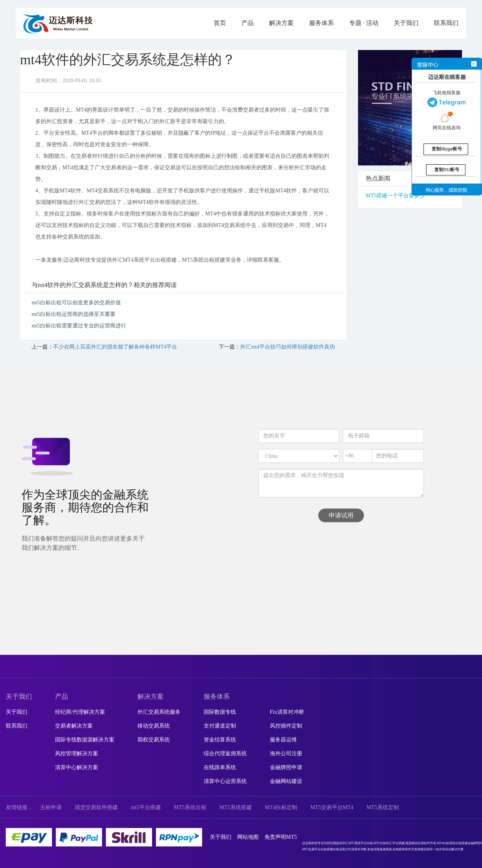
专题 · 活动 (364, 23)
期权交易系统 (154, 740)
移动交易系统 (154, 726)
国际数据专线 (220, 712)
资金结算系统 (220, 740)
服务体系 (321, 23)
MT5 (291, 837)
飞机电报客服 (447, 99)
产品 (248, 23)
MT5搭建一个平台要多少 (395, 196)
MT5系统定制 (383, 807)
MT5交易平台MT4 (332, 807)
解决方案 (281, 23)
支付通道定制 (220, 726)
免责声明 (275, 837)
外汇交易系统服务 (159, 712)
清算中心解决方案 (77, 767)
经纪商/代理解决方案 (80, 712)
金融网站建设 (286, 781)
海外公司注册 (286, 754)
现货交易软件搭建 (96, 807)
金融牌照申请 (286, 767)
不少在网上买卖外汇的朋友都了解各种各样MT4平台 (115, 347)
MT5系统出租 (190, 807)
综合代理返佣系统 (225, 754)
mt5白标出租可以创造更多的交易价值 (76, 303)
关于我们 (406, 23)
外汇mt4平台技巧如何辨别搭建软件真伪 (288, 347)
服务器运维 (283, 740)
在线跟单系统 (220, 767)
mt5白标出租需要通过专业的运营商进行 (79, 326)
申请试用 (341, 515)
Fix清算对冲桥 (287, 712)
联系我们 (446, 23)
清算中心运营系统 (225, 781)
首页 (220, 23)
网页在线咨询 (447, 121)
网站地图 (248, 837)
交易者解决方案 (74, 726)
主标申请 (51, 807)
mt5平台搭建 (146, 807)
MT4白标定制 (281, 807)
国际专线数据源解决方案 (85, 740)
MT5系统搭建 (236, 807)
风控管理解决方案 (77, 754)
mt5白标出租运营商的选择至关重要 (74, 314)
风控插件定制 (286, 726)
